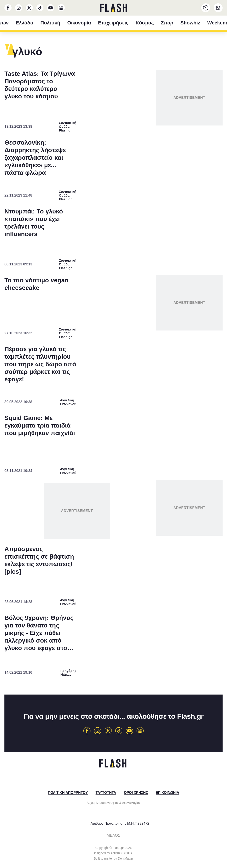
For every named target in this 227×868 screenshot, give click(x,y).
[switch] (168, 421)
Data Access (113, 533)
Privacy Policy (138, 533)
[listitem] (113, 411)
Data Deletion (88, 533)
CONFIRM (81, 517)
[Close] (190, 335)
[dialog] (113, 434)
